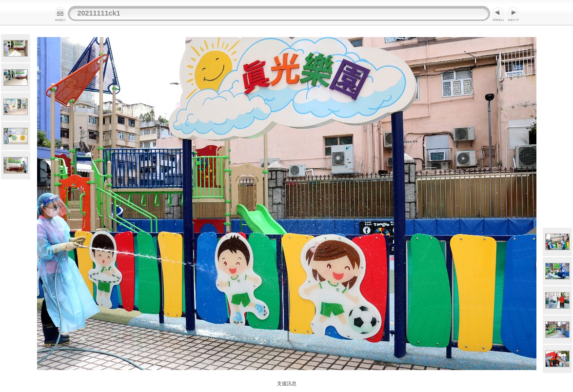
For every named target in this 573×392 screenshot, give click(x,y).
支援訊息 (287, 383)
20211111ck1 (99, 13)
